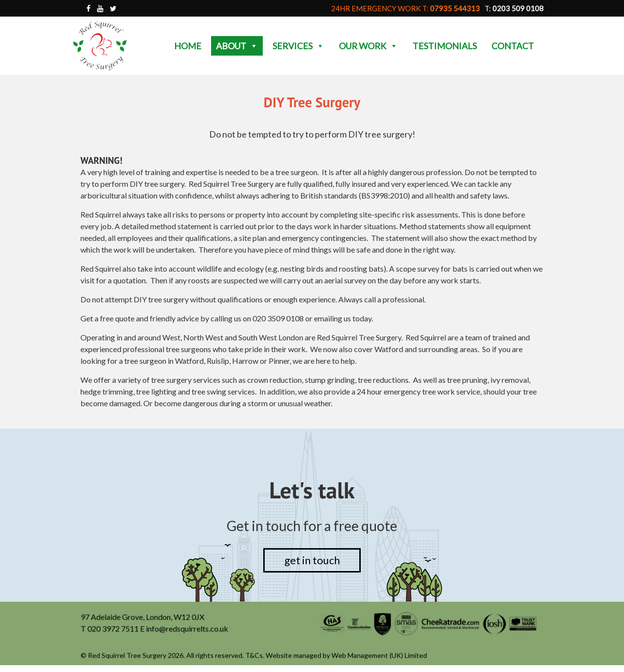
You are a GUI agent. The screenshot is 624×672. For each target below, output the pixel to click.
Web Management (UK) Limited (379, 656)
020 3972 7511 (114, 629)
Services (298, 46)
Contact (513, 46)
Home (188, 46)
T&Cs (254, 656)
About (237, 46)
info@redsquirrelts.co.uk (188, 629)
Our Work (368, 46)
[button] (253, 46)
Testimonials (445, 46)
